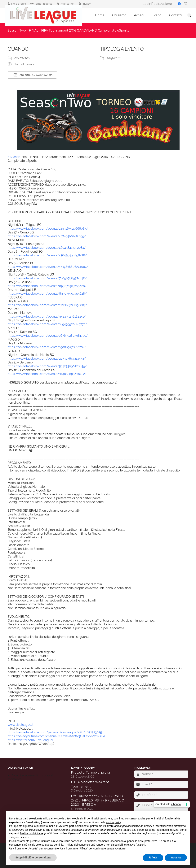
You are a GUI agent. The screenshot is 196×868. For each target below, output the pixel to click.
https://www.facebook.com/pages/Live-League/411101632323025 (55, 732)
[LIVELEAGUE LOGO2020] (43, 15)
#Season (14, 157)
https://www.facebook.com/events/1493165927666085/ (48, 229)
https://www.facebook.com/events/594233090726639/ (47, 366)
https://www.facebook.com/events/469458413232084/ (47, 248)
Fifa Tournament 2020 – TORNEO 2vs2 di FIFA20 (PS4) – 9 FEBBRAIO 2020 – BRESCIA (98, 800)
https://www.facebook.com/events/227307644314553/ (47, 359)
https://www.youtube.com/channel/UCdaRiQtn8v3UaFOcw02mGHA (56, 736)
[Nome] (161, 774)
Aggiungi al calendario (32, 75)
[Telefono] (161, 795)
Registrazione (162, 4)
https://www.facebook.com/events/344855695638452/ (47, 374)
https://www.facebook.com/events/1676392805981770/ (48, 336)
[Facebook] (179, 4)
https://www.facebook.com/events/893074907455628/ (47, 286)
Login (147, 4)
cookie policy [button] (114, 822)
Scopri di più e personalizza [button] (33, 857)
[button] (189, 15)
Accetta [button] (176, 857)
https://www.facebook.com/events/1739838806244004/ (48, 267)
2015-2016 (114, 58)
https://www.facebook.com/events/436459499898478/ (47, 255)
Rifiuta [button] (153, 857)
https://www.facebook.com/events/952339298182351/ (47, 317)
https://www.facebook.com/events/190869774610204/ (47, 347)
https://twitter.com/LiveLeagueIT (31, 740)
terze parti (69, 826)
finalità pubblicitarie (31, 833)
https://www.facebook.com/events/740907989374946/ (47, 278)
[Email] (161, 784)
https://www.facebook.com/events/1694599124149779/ (47, 324)
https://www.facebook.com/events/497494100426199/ (47, 236)
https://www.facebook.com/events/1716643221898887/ (47, 305)
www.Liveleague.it (20, 725)
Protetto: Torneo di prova (90, 773)
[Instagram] (185, 4)
